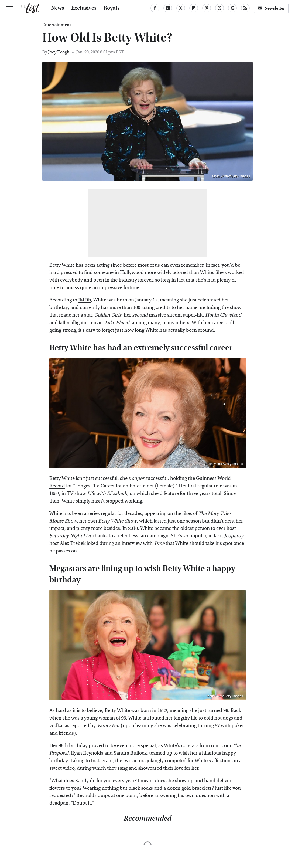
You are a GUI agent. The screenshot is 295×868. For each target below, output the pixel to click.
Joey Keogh (59, 52)
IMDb (85, 300)
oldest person (195, 528)
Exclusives (84, 8)
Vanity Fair (108, 726)
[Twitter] (181, 8)
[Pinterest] (207, 8)
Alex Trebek (73, 543)
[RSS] (245, 8)
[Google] (232, 8)
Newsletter (271, 8)
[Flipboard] (194, 8)
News (58, 8)
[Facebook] (155, 8)
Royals (112, 8)
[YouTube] (168, 8)
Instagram (102, 761)
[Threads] (219, 8)
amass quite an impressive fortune (102, 288)
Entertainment (57, 25)
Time (159, 543)
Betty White (62, 478)
